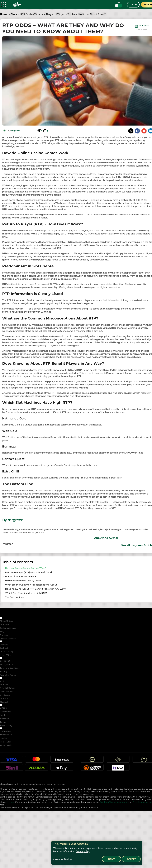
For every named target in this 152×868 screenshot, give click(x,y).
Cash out (4, 648)
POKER (6, 729)
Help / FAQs (5, 655)
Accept (131, 859)
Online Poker (6, 731)
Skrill (11, 769)
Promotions (5, 624)
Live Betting (5, 711)
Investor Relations (8, 639)
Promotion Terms (8, 675)
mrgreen (16, 131)
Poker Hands (6, 745)
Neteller (37, 769)
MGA (118, 769)
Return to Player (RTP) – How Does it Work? (29, 572)
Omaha (3, 738)
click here (10, 802)
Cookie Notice (6, 661)
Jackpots (4, 684)
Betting (3, 708)
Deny (112, 859)
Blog (2, 632)
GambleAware (124, 802)
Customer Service (8, 628)
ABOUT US (7, 618)
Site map (4, 635)
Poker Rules (5, 742)
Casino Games (6, 691)
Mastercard (37, 761)
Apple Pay (62, 769)
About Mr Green (7, 621)
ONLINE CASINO (10, 678)
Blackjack (4, 702)
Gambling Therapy (108, 802)
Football (4, 715)
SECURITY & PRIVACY (12, 658)
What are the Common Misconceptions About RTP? (34, 585)
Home (4, 14)
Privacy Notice (6, 664)
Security (4, 671)
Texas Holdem (6, 735)
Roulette (4, 698)
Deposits (4, 644)
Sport (5, 705)
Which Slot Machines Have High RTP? (26, 593)
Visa (11, 761)
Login (133, 4)
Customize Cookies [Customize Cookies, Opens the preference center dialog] (63, 859)
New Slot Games (7, 688)
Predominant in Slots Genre (21, 576)
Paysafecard (62, 761)
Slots (14, 14)
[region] (97, 853)
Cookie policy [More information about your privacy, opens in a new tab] (83, 851)
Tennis (3, 722)
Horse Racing (6, 726)
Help (144, 761)
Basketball (5, 718)
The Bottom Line (15, 597)
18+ (92, 761)
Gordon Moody (92, 769)
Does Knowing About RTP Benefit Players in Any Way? (36, 589)
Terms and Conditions (10, 668)
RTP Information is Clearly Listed (23, 581)
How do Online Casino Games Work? (26, 568)
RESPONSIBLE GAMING (13, 642)
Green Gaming (6, 652)
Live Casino (5, 695)
